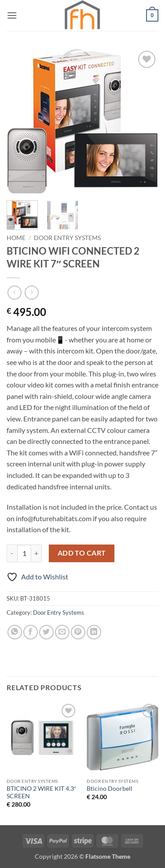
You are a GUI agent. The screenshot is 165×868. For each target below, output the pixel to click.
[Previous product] (31, 292)
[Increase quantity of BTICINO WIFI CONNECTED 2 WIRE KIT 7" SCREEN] (37, 553)
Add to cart (82, 553)
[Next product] (14, 292)
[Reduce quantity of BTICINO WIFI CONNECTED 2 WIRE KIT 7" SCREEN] (12, 553)
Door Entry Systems (67, 238)
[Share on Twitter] (46, 632)
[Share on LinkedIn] (94, 632)
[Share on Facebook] (31, 632)
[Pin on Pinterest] (78, 632)
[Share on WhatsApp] (15, 632)
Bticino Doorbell (110, 789)
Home (16, 238)
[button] (12, 15)
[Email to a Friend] (62, 632)
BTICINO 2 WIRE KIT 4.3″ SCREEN (41, 793)
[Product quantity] (24, 553)
